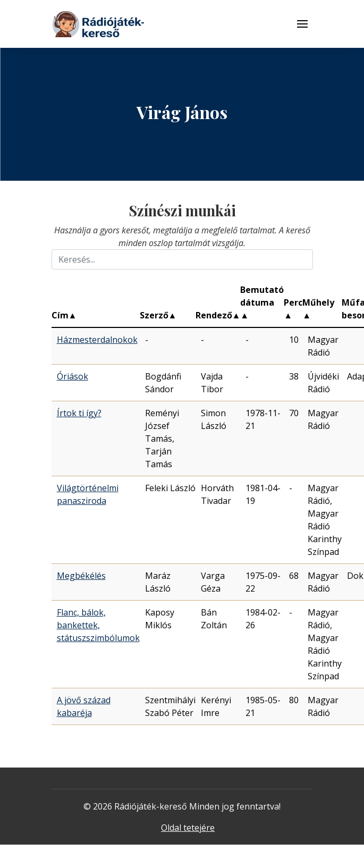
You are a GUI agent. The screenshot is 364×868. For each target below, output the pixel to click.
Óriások (73, 376)
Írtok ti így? (79, 413)
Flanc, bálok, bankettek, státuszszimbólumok (98, 625)
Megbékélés (81, 576)
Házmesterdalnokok (97, 340)
